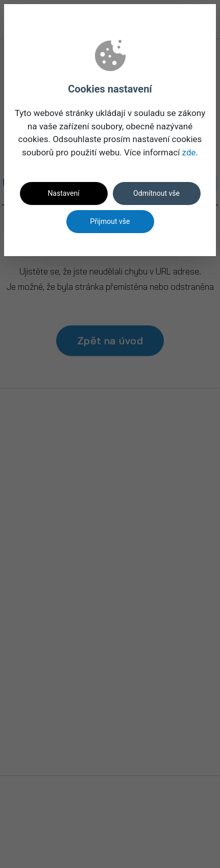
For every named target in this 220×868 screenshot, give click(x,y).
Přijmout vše (110, 221)
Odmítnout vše (156, 193)
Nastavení (63, 193)
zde (189, 152)
